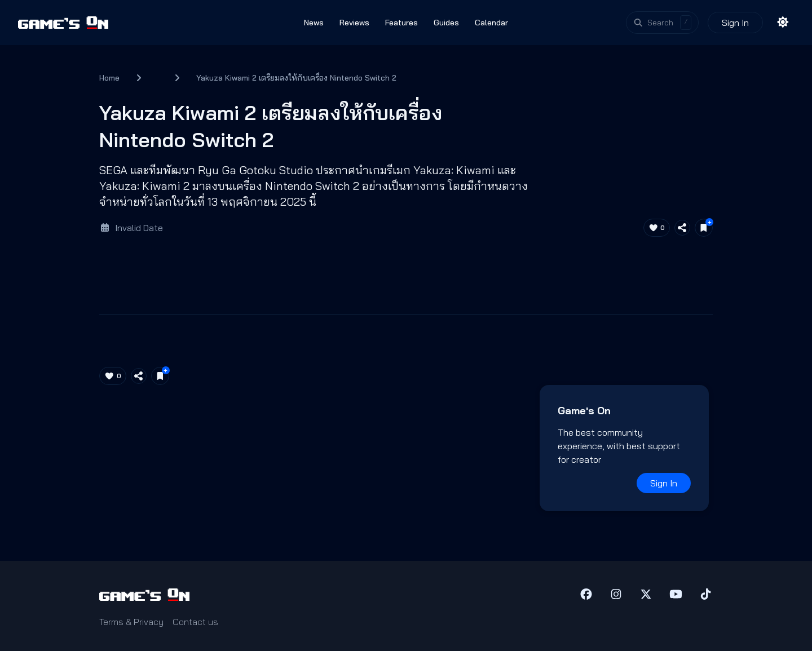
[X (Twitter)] (646, 595)
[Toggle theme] (783, 23)
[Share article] (682, 228)
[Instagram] (616, 595)
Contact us (195, 622)
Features (401, 23)
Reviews (354, 23)
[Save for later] (704, 228)
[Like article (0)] (657, 228)
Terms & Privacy (131, 622)
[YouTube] (676, 595)
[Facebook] (586, 595)
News (314, 23)
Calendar (491, 23)
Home (109, 78)
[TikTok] (706, 595)
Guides (446, 23)
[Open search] (663, 23)
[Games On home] (63, 23)
